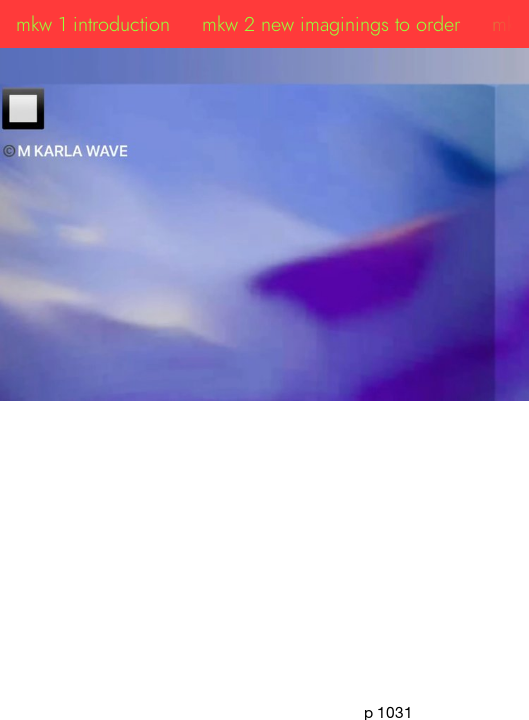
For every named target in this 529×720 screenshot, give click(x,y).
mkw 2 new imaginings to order (331, 24)
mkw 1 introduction (93, 24)
